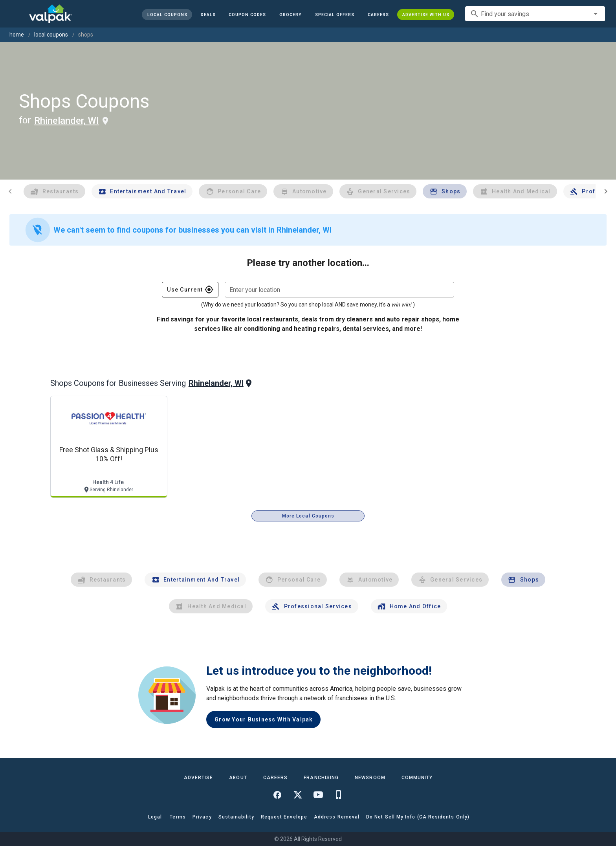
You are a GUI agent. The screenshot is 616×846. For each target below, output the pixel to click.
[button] (335, 15)
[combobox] (535, 14)
